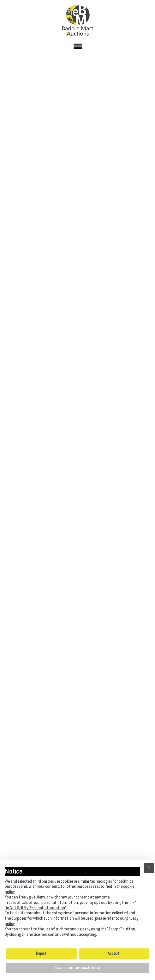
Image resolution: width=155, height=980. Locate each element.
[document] (77, 903)
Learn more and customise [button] (77, 968)
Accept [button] (114, 953)
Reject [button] (41, 953)
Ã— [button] (149, 868)
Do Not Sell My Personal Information (35, 908)
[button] (77, 47)
